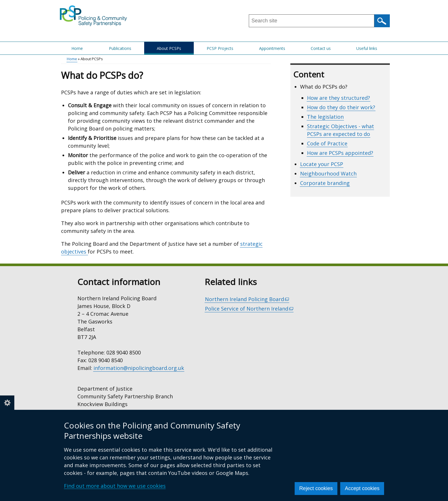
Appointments (272, 48)
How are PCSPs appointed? (340, 153)
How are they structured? (339, 98)
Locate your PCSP (322, 164)
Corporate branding (325, 183)
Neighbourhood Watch (328, 174)
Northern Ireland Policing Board (247, 299)
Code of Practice (327, 143)
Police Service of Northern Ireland (249, 309)
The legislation (325, 117)
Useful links (367, 48)
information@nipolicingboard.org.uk (139, 368)
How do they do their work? (341, 107)
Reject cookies (316, 488)
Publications (120, 48)
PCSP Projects (220, 48)
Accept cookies (362, 488)
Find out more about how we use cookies (115, 486)
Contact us (321, 48)
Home (77, 48)
